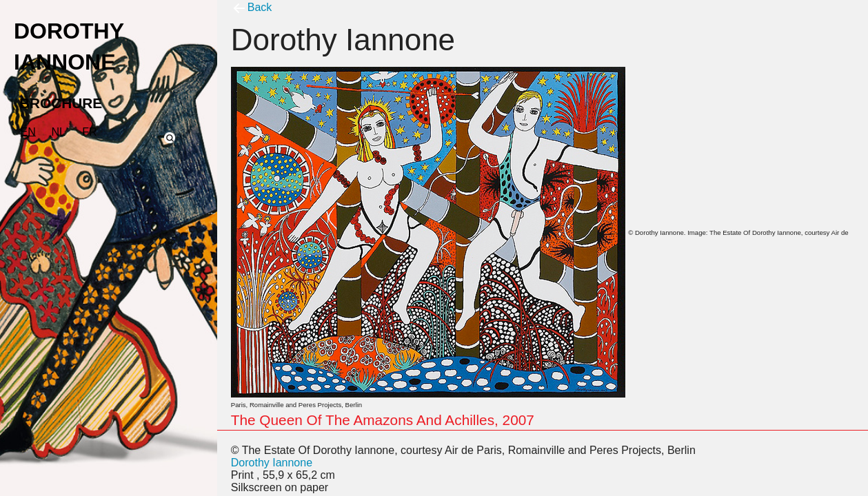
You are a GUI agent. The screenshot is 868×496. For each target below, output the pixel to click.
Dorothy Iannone (272, 463)
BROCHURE (61, 103)
